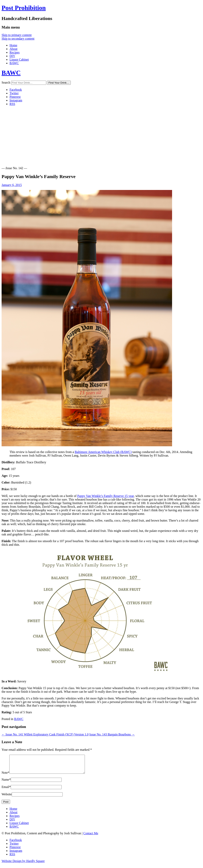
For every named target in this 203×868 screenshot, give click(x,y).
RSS (12, 104)
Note (5, 776)
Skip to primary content (17, 35)
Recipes (15, 52)
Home (13, 45)
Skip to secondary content (18, 39)
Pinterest (15, 97)
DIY (12, 56)
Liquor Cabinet (19, 60)
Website (7, 798)
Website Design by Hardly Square (23, 865)
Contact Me (91, 837)
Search (6, 83)
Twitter (14, 93)
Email (6, 790)
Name (6, 783)
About (13, 49)
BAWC (14, 63)
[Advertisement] (101, 137)
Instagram (16, 100)
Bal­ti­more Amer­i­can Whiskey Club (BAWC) (103, 452)
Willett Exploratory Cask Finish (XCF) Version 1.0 (45, 734)
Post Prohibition (24, 8)
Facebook (16, 90)
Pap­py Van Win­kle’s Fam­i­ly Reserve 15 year (106, 496)
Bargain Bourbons (112, 734)
